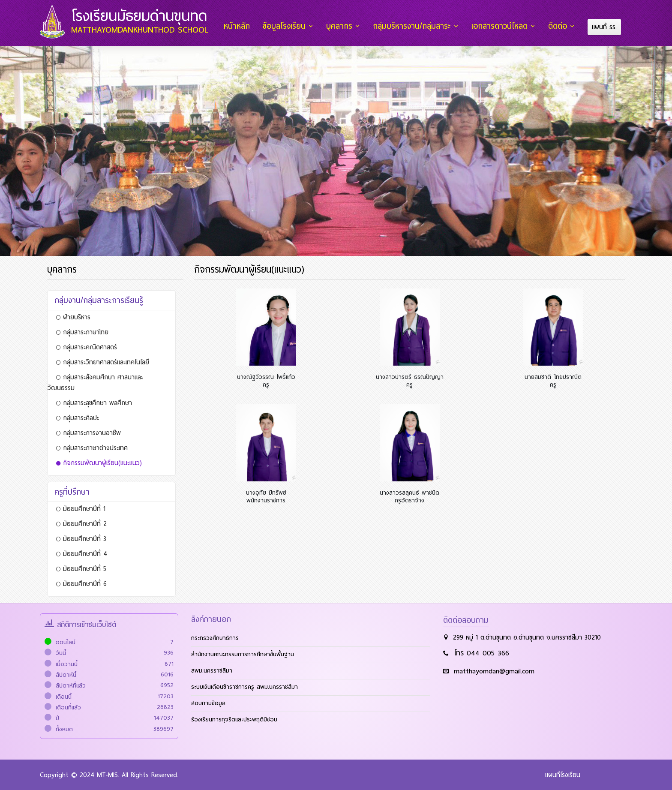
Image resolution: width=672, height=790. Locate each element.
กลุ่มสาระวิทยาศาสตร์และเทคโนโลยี (103, 362)
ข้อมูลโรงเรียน (287, 26)
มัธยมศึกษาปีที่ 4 (82, 553)
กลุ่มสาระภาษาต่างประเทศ (92, 448)
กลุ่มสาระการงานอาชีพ (88, 433)
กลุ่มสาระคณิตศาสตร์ (87, 347)
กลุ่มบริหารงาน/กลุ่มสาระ (414, 26)
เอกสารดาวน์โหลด (501, 26)
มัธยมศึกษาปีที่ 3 (81, 538)
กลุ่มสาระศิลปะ (78, 418)
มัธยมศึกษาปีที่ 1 (81, 508)
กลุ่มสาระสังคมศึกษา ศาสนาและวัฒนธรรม (95, 382)
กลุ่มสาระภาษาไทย (82, 332)
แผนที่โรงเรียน (563, 775)
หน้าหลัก (240, 26)
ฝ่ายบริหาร (73, 317)
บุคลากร (341, 26)
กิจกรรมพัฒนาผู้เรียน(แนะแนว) (99, 463)
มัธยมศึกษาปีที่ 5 (81, 568)
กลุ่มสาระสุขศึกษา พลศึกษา (94, 403)
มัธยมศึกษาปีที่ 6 (81, 583)
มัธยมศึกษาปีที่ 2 (81, 523)
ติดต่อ (558, 26)
